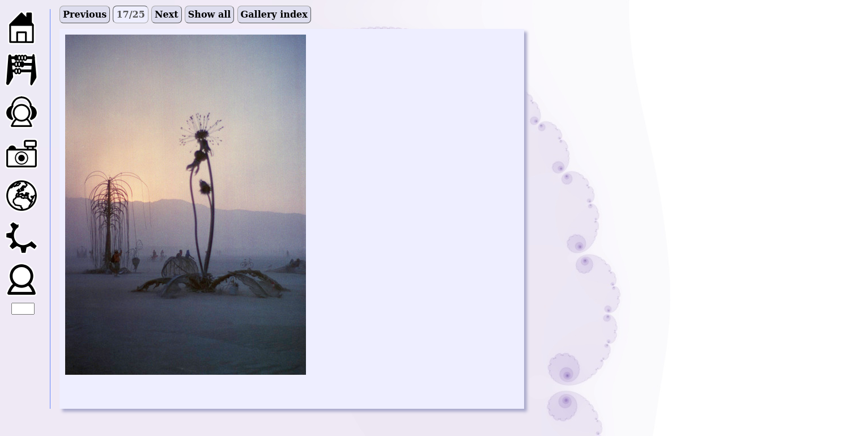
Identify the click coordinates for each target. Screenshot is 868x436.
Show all (210, 14)
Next (167, 14)
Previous (85, 14)
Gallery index (274, 14)
